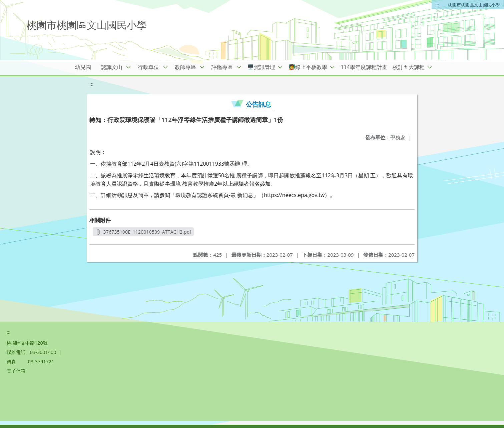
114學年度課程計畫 (364, 67)
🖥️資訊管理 (261, 67)
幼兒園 (83, 67)
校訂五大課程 (409, 67)
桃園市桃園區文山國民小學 (474, 5)
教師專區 (185, 67)
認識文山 (112, 67)
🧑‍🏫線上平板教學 (308, 67)
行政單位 (148, 67)
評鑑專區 (222, 67)
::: (437, 5)
